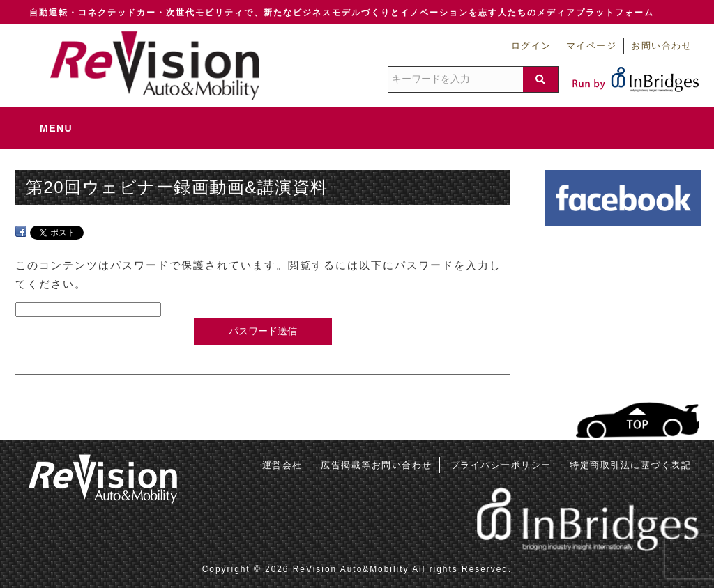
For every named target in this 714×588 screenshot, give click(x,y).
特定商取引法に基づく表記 (630, 465)
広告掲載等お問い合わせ (377, 465)
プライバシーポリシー (501, 465)
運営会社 (282, 465)
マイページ (592, 46)
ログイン (531, 46)
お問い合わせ (661, 46)
